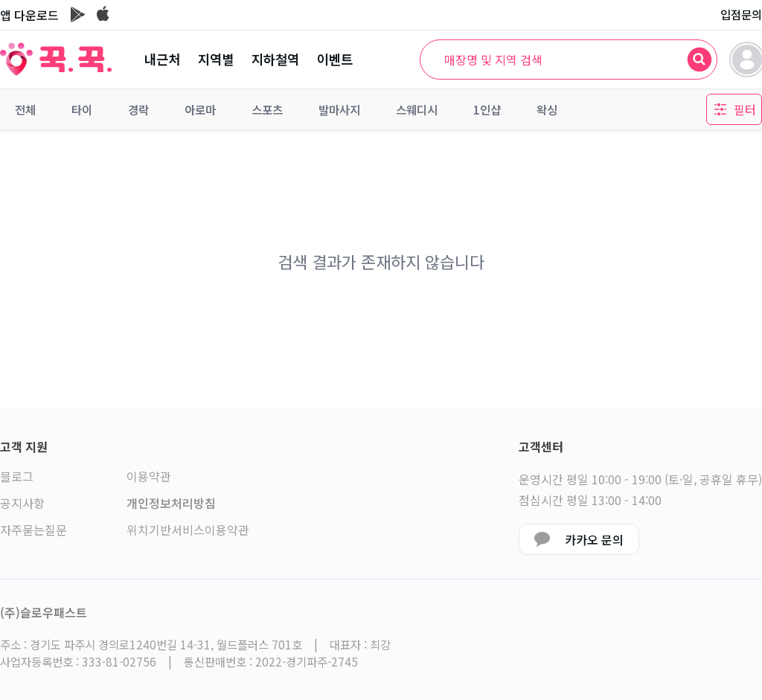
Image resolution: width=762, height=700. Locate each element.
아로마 (200, 109)
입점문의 (741, 14)
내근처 (162, 59)
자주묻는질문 (33, 530)
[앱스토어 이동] (103, 15)
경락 (138, 109)
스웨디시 (417, 109)
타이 (82, 109)
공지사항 (22, 503)
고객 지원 (24, 446)
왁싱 (547, 109)
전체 (25, 109)
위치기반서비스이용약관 (188, 530)
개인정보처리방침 (171, 503)
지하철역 (275, 59)
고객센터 (541, 446)
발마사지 (339, 109)
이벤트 (335, 59)
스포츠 (267, 109)
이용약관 (149, 476)
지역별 (216, 59)
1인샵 (487, 109)
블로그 (17, 476)
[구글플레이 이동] (78, 15)
